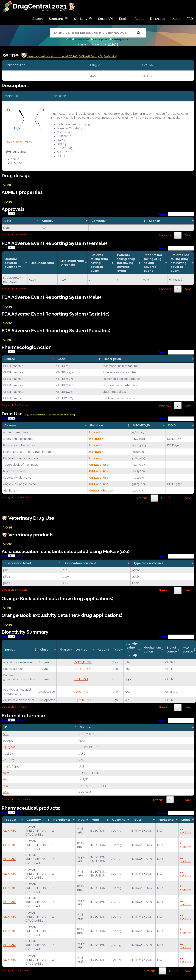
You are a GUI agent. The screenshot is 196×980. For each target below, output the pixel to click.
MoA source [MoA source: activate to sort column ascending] (188, 649)
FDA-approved (82, 39)
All (70, 39)
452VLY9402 (11, 766)
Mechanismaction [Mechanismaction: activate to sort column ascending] (152, 649)
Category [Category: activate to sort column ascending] (34, 820)
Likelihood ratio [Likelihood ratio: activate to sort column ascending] (42, 263)
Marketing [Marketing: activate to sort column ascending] (166, 820)
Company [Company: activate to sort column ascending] (99, 221)
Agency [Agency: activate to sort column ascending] (48, 221)
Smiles (27, 142)
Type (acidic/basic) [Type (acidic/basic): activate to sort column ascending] (148, 563)
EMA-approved (101, 39)
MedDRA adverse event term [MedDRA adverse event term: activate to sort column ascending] (13, 263)
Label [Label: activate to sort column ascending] (186, 820)
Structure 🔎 (58, 19)
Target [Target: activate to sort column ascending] (10, 650)
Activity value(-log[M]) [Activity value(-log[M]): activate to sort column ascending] (132, 649)
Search (38, 19)
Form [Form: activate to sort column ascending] (95, 820)
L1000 (176, 19)
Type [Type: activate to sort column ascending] (117, 650)
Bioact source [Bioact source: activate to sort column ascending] (172, 649)
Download (158, 19)
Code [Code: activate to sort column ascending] (62, 359)
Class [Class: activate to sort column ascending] (44, 650)
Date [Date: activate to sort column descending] (8, 221)
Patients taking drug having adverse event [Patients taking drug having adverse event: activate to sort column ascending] (99, 263)
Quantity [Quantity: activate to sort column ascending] (119, 820)
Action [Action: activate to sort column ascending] (102, 650)
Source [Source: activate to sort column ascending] (85, 727)
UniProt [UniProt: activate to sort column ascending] (81, 650)
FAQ (190, 19)
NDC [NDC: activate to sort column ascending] (82, 820)
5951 (6, 773)
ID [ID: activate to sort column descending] (6, 727)
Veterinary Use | (36, 56)
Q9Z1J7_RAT (83, 700)
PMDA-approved (121, 39)
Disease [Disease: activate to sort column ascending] (10, 425)
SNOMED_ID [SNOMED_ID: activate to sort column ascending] (141, 425)
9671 (6, 792)
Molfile (10, 142)
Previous (165, 235)
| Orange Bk (96, 56)
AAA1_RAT (81, 692)
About (139, 19)
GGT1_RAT (81, 679)
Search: (177, 214)
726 (6, 786)
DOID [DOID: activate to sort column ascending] (172, 425)
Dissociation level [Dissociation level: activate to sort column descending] (18, 563)
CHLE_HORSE (84, 669)
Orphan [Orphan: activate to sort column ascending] (155, 221)
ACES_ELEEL (83, 662)
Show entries (12, 214)
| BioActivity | (110, 56)
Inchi (19, 142)
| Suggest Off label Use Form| (37, 415)
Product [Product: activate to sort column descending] (10, 820)
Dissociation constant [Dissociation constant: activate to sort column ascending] (80, 563)
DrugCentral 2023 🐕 (44, 6)
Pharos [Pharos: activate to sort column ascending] (65, 650)
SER (6, 734)
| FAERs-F (73, 56)
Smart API (105, 19)
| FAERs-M (84, 56)
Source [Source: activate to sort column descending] (10, 359)
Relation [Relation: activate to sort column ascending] (97, 425)
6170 (6, 779)
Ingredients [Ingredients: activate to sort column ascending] (62, 820)
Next (188, 235)
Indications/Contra (56, 56)
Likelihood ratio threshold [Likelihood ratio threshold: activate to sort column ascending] (72, 263)
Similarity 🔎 (83, 19)
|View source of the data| (63, 415)
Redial (124, 19)
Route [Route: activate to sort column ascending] (137, 820)
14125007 (9, 747)
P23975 (113, 44)
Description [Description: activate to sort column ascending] (112, 359)
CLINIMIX (9, 831)
